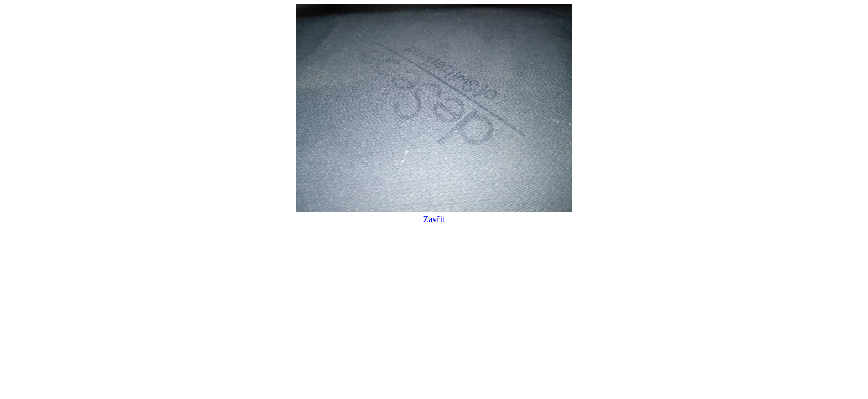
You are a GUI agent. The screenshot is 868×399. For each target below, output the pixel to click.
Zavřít (434, 214)
